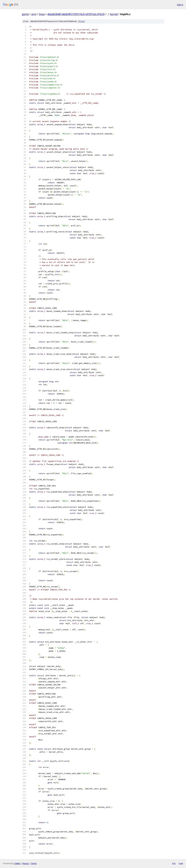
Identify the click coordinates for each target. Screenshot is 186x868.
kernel (114, 14)
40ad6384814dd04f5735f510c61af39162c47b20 (76, 14)
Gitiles (18, 863)
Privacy (25, 863)
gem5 (25, 14)
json (181, 863)
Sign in (180, 5)
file (81, 21)
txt (174, 863)
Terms (34, 863)
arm (34, 14)
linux (42, 14)
